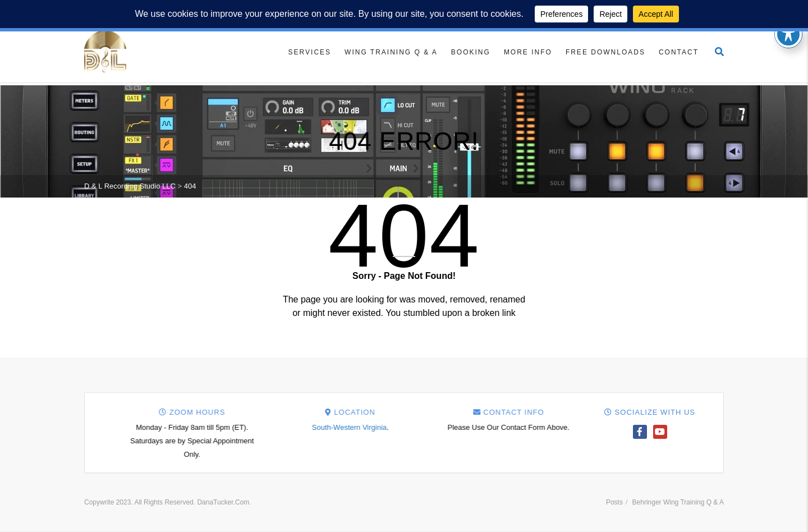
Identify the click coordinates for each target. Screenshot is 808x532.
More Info (528, 52)
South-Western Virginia (529, 427)
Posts (614, 502)
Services (310, 52)
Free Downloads (605, 52)
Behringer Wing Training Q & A (678, 502)
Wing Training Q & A (391, 52)
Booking (471, 52)
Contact (679, 52)
